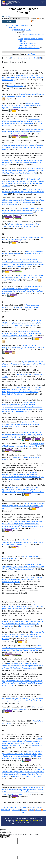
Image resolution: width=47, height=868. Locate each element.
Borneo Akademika (26, 626)
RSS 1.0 (40, 19)
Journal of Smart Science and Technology (26, 776)
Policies (39, 807)
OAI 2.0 (24, 810)
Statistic (32, 807)
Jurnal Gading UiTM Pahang (12, 394)
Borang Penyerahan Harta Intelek (16, 807)
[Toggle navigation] (43, 3)
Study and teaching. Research (29, 48)
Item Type (31, 54)
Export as (6, 19)
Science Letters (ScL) (9, 205)
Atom (33, 19)
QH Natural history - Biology (22, 30)
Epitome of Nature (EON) (34, 254)
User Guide (16, 810)
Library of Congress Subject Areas (18, 25)
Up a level (7, 16)
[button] (9, 22)
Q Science (13, 27)
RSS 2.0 (34, 21)
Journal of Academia (14, 479)
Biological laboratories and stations (31, 34)
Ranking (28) (6, 810)
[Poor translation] (7, 837)
